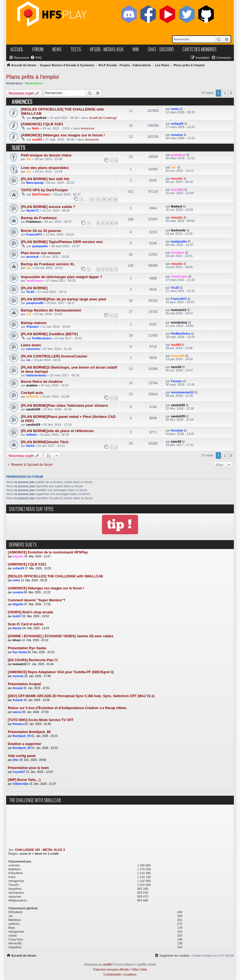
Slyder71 (33, 210)
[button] (231, 93)
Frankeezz (34, 222)
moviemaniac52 (182, 392)
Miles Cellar (140, 970)
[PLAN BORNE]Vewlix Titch (45, 442)
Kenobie (177, 430)
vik (28, 360)
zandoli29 (33, 409)
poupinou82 (35, 303)
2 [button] (225, 93)
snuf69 (37, 139)
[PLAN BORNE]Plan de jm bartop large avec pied (63, 299)
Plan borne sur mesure (41, 253)
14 (104, 199)
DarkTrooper (41, 194)
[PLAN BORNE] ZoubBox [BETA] (49, 334)
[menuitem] (36, 58)
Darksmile (178, 230)
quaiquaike (40, 246)
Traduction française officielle (111, 970)
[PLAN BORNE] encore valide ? (48, 207)
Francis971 (34, 234)
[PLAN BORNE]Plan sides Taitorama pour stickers (64, 406)
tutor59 (176, 367)
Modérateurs (34, 83)
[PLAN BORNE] (34, 288)
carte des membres (200, 49)
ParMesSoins (42, 338)
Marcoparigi (35, 183)
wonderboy (179, 322)
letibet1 (32, 435)
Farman (177, 381)
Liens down (31, 345)
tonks (175, 109)
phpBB (107, 965)
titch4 (30, 446)
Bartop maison (34, 323)
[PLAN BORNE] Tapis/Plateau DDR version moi (62, 242)
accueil (17, 49)
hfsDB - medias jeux (107, 49)
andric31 (32, 396)
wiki (136, 49)
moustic (177, 178)
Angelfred (39, 118)
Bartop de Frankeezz (39, 218)
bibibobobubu (36, 375)
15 (109, 199)
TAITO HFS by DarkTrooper (45, 190)
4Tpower (32, 327)
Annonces (88, 128)
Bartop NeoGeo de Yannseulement (51, 310)
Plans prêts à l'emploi (32, 77)
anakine (32, 385)
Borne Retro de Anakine (42, 382)
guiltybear (178, 155)
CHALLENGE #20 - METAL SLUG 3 (40, 850)
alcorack (32, 257)
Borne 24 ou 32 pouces (41, 231)
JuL (29, 159)
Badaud (177, 206)
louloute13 (179, 310)
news (57, 49)
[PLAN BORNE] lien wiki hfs (45, 179)
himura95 (178, 356)
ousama (177, 135)
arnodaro (178, 253)
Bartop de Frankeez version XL (48, 264)
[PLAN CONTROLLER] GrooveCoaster (54, 356)
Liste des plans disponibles (45, 168)
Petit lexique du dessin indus (46, 155)
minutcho (33, 349)
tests (76, 49)
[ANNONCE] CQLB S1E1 (42, 124)
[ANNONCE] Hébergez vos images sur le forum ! (63, 135)
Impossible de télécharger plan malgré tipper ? (62, 277)
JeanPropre (35, 281)
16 (116, 199)
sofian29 (177, 124)
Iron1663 (177, 190)
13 (98, 199)
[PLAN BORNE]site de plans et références (57, 431)
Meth (36, 128)
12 (92, 199)
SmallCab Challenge (103, 118)
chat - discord (161, 49)
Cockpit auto (32, 393)
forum (38, 49)
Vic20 (30, 292)
